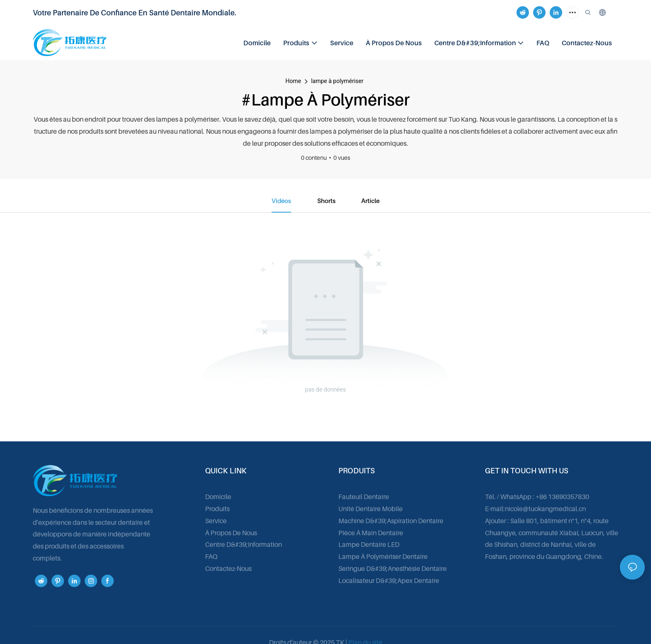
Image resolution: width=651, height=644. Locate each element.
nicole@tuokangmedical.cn (545, 509)
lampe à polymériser (337, 81)
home (294, 81)
